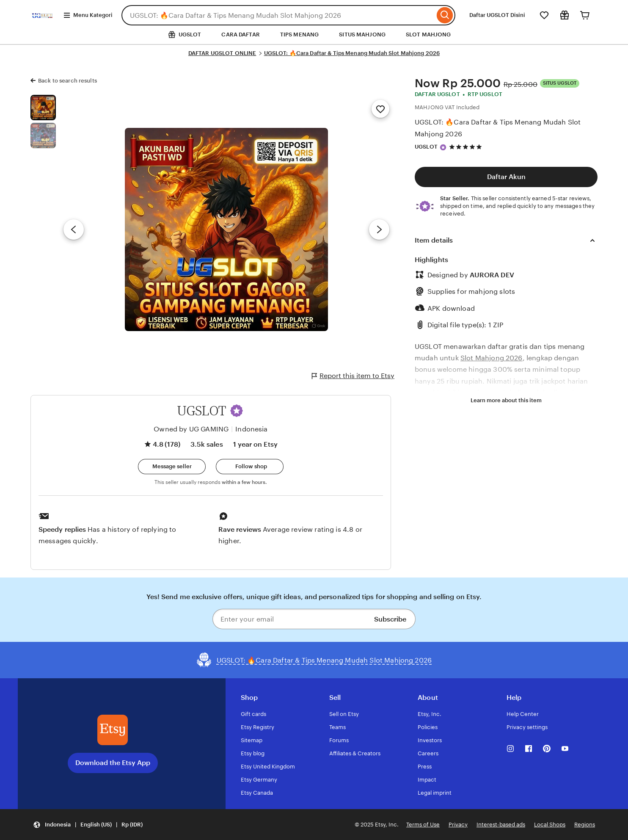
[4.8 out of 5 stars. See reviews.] (467, 147)
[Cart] (585, 15)
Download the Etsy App (113, 763)
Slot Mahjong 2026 (492, 358)
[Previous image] (74, 229)
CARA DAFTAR (240, 35)
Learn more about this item (506, 400)
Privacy (458, 825)
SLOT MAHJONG (428, 35)
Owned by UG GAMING (191, 429)
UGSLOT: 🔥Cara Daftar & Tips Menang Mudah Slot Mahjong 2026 (352, 53)
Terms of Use (423, 825)
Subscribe (390, 619)
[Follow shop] (250, 467)
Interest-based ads (501, 825)
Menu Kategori (88, 15)
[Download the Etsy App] (113, 730)
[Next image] (379, 229)
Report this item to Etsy (353, 376)
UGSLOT (426, 147)
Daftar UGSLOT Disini (497, 15)
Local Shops (550, 825)
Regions (585, 825)
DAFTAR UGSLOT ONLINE (222, 53)
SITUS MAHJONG (362, 35)
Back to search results (67, 81)
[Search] (445, 15)
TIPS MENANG (299, 35)
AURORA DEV (492, 275)
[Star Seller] (443, 147)
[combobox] (278, 15)
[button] (237, 411)
